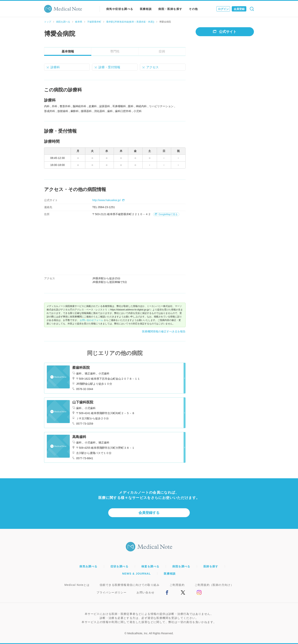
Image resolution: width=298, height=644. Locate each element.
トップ (48, 22)
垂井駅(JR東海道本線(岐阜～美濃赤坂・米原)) (130, 22)
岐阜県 (79, 22)
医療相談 (146, 9)
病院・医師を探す (170, 9)
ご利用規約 (177, 585)
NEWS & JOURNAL (136, 574)
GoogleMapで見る (166, 214)
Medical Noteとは (77, 585)
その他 (193, 9)
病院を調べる (63, 22)
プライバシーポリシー (112, 592)
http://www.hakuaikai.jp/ (108, 200)
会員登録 (239, 9)
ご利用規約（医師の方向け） (214, 585)
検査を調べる (150, 566)
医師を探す (211, 566)
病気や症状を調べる (120, 9)
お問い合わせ (146, 592)
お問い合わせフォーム (91, 320)
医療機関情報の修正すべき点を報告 (164, 331)
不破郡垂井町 (94, 22)
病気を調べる (88, 566)
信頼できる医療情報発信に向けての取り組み (130, 585)
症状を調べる (119, 566)
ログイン (223, 9)
